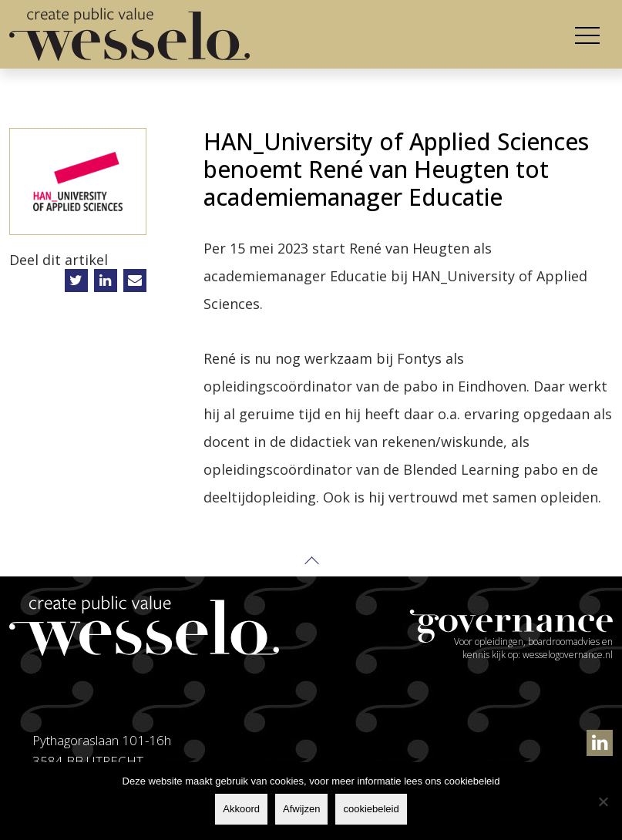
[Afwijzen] (603, 801)
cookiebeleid (371, 809)
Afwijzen (301, 809)
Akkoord (241, 809)
